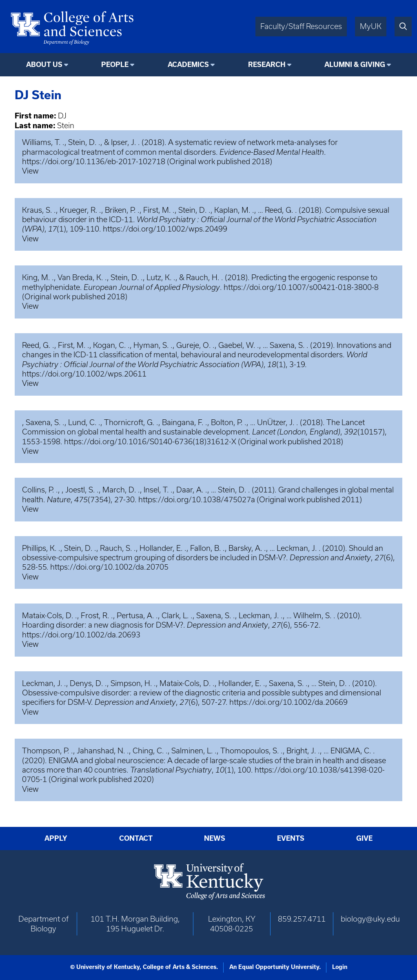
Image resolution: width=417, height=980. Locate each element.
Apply (56, 838)
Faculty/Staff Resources (301, 26)
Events (291, 838)
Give (364, 838)
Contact (136, 838)
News (215, 838)
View (30, 171)
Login (340, 967)
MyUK (371, 26)
